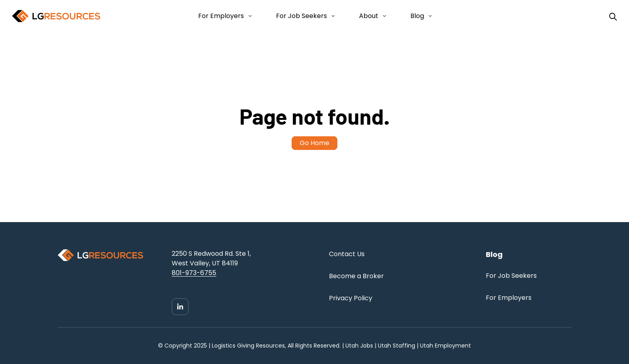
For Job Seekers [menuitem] (511, 276)
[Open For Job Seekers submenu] (332, 16)
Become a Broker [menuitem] (356, 276)
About (369, 16)
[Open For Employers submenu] (249, 16)
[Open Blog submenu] (429, 16)
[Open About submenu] (383, 16)
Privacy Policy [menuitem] (351, 298)
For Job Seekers (301, 16)
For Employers (221, 16)
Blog (417, 16)
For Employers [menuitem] (509, 298)
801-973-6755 (194, 273)
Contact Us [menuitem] (347, 254)
